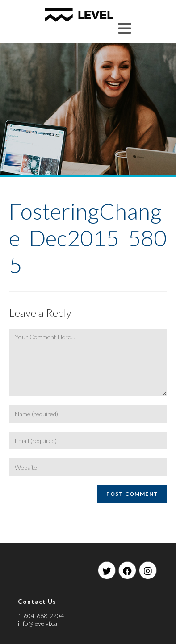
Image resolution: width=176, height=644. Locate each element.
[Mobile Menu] (125, 28)
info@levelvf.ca (38, 623)
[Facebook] (127, 570)
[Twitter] (107, 570)
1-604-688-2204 (41, 616)
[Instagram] (148, 570)
